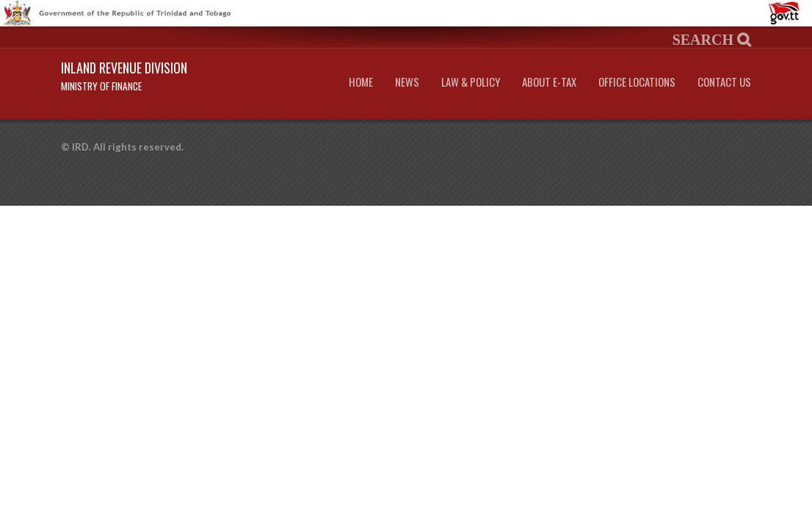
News (407, 82)
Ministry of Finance (101, 86)
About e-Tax (549, 82)
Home (361, 82)
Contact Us (724, 82)
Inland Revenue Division (124, 68)
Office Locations (637, 82)
